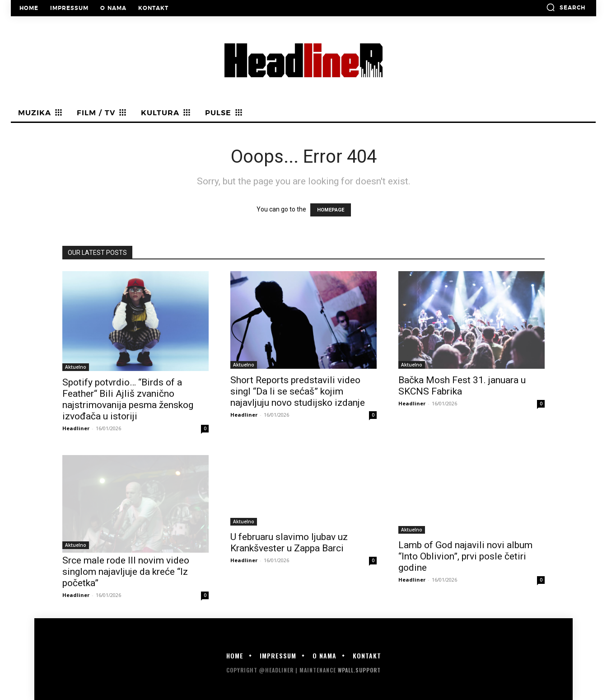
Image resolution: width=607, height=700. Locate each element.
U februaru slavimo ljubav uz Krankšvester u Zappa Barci (289, 543)
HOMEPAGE (331, 210)
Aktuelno (76, 367)
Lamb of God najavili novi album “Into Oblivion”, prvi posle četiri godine (465, 556)
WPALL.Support (359, 670)
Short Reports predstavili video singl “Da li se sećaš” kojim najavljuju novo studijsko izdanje (298, 391)
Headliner (76, 428)
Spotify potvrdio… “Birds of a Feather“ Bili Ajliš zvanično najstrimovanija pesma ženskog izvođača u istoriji (128, 399)
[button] (566, 7)
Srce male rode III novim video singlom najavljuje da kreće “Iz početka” (126, 572)
